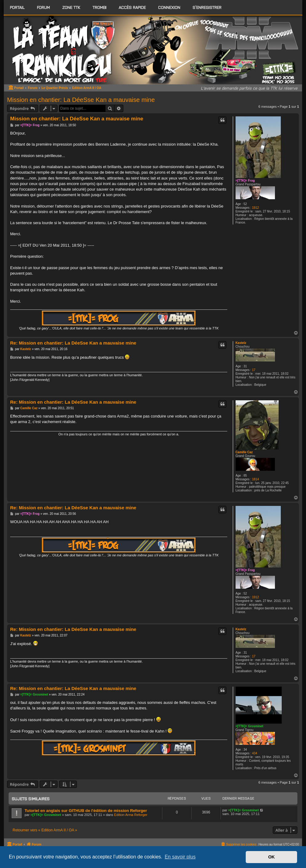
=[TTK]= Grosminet (250, 726)
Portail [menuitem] (17, 7)
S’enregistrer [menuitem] (207, 7)
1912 (256, 208)
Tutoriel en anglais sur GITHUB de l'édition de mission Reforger (86, 811)
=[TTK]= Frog (245, 181)
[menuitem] (43, 7)
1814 (256, 479)
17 (254, 370)
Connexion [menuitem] (169, 7)
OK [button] (272, 857)
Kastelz (241, 343)
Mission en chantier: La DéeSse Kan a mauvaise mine (81, 100)
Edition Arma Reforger (131, 815)
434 (255, 753)
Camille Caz (244, 452)
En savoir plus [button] (180, 857)
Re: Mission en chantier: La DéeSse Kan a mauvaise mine (73, 343)
